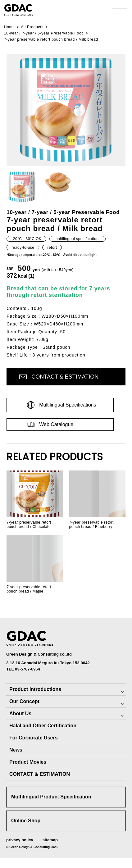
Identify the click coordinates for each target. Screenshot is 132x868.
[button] (22, 187)
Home (9, 27)
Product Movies (28, 762)
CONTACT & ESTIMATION (40, 774)
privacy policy (20, 840)
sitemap (50, 840)
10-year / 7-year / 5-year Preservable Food (44, 33)
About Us (20, 713)
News (16, 750)
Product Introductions (35, 689)
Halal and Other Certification (43, 726)
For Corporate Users (34, 738)
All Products (32, 27)
